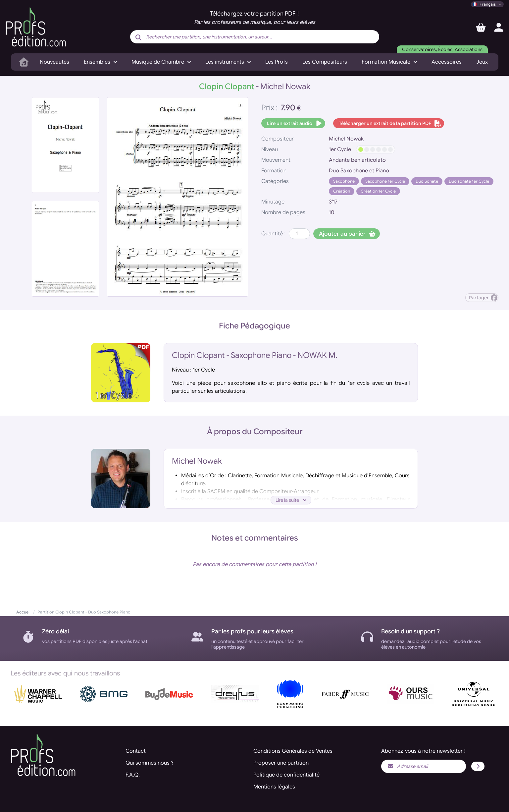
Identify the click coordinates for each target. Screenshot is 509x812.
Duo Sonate (427, 181)
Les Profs (277, 62)
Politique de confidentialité (286, 775)
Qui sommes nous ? (150, 763)
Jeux (482, 62)
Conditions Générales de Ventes (293, 751)
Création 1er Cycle (378, 191)
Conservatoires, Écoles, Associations (442, 49)
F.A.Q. (133, 775)
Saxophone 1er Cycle (385, 181)
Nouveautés (54, 62)
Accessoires (447, 62)
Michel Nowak (346, 139)
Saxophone (344, 181)
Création (342, 191)
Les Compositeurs (325, 62)
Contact (136, 751)
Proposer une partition (281, 763)
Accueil (23, 612)
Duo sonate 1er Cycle (469, 181)
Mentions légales (274, 787)
